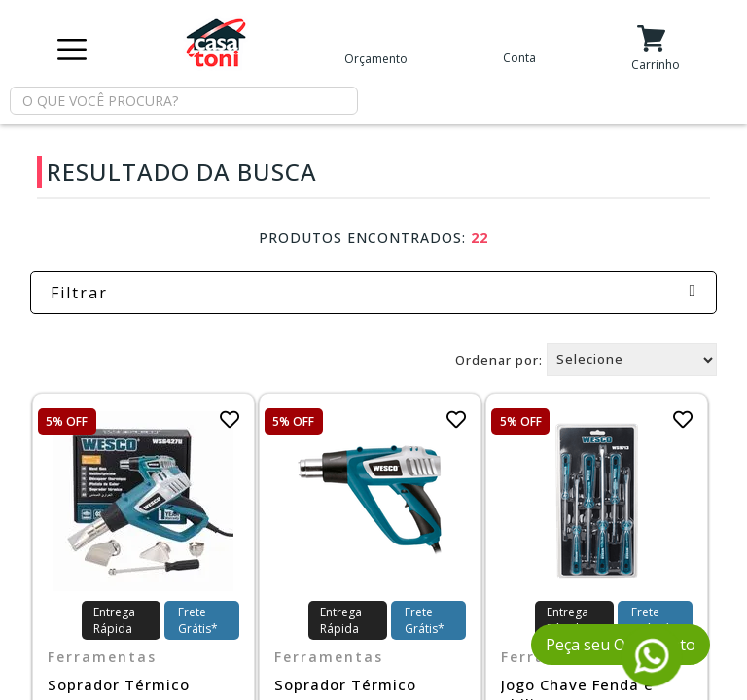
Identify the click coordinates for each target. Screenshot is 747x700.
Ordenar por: (499, 359)
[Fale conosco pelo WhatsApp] (652, 678)
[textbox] (184, 101)
